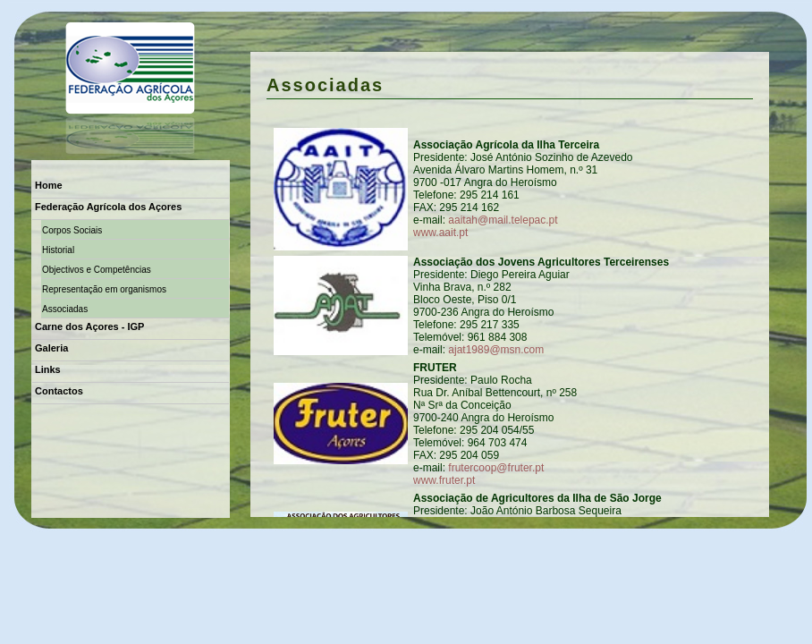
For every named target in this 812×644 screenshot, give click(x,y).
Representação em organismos (104, 289)
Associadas (65, 309)
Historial (58, 250)
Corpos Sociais (72, 230)
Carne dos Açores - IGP (89, 326)
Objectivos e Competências (97, 270)
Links (48, 369)
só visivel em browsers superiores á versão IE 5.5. (510, 284)
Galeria (51, 348)
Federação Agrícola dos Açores (108, 207)
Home (49, 185)
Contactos (59, 391)
